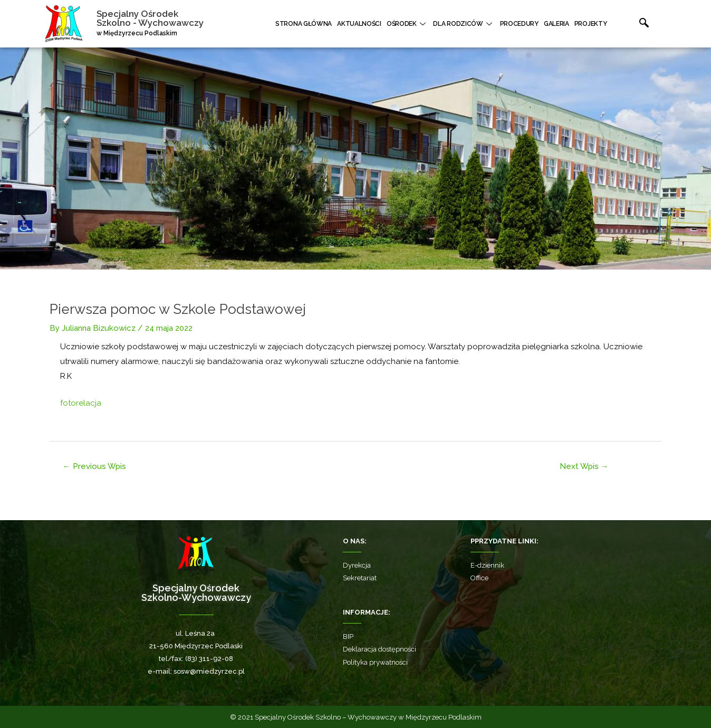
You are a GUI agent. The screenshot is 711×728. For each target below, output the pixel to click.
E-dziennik (487, 565)
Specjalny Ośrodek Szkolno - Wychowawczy (150, 18)
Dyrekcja (357, 565)
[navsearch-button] (633, 24)
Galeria (556, 24)
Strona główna (304, 24)
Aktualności (359, 24)
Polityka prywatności (375, 662)
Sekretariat (360, 578)
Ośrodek (407, 24)
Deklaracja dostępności (379, 649)
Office (479, 578)
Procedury (519, 24)
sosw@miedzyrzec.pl (209, 671)
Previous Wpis (94, 466)
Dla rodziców (464, 24)
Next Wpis (584, 466)
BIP (348, 636)
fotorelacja (81, 403)
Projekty (591, 24)
